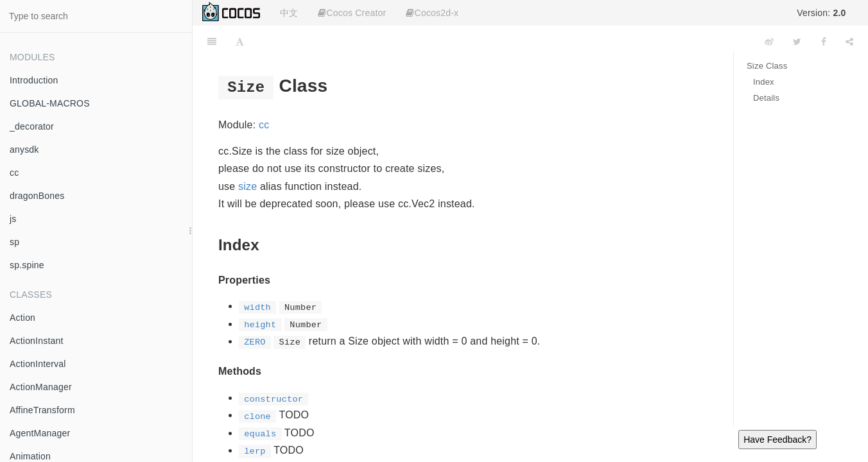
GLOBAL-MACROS (50, 103)
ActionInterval (38, 364)
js (13, 219)
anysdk (24, 150)
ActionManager (41, 387)
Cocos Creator (352, 13)
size (247, 186)
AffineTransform (42, 410)
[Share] (849, 42)
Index (764, 82)
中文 (289, 13)
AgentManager (40, 433)
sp (14, 242)
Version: (821, 13)
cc (14, 173)
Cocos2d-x (432, 13)
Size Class (767, 66)
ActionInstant (37, 341)
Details (766, 98)
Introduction (34, 80)
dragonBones (37, 196)
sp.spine (27, 265)
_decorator (32, 126)
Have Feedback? (777, 440)
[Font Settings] (240, 42)
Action (22, 318)
